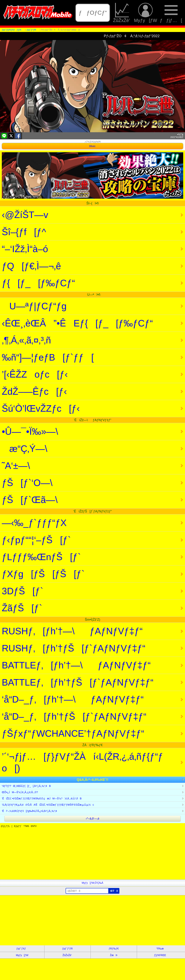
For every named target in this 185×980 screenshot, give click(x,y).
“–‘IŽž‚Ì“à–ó (25, 249)
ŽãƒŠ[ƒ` (22, 608)
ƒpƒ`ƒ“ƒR (67, 949)
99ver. (92, 146)
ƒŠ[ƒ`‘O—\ (35, 483)
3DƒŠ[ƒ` (22, 591)
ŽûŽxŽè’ (122, 13)
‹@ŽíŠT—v (25, 215)
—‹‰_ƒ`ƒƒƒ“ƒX (34, 523)
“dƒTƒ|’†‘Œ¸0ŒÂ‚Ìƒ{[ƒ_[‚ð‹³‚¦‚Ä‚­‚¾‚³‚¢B (26, 786)
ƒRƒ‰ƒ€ (114, 949)
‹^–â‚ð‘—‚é (92, 819)
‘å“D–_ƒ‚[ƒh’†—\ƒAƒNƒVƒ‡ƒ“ (73, 699)
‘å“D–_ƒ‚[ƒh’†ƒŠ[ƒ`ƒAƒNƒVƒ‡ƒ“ (74, 716)
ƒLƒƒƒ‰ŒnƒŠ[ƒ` (41, 557)
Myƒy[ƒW (146, 13)
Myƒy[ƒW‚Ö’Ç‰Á (92, 883)
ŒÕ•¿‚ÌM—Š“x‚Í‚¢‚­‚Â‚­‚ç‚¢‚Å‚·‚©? (20, 792)
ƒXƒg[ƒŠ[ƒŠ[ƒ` (43, 574)
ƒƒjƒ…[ (171, 13)
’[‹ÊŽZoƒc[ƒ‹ (35, 374)
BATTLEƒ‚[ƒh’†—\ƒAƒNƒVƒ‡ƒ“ (76, 665)
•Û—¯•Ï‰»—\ (37, 431)
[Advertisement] (92, 854)
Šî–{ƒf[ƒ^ (24, 232)
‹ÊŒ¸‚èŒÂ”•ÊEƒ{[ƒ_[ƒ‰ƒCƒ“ (77, 323)
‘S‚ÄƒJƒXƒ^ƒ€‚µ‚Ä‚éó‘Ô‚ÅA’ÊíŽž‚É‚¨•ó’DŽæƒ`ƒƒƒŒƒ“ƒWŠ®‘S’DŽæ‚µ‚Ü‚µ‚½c (48, 805)
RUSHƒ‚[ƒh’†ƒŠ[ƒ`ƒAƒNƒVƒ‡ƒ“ (74, 648)
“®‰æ (160, 949)
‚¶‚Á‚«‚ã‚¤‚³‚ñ (26, 340)
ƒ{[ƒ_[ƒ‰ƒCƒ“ (38, 283)
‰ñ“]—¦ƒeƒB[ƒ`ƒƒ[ (48, 357)
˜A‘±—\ (23, 466)
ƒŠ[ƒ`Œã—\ (37, 500)
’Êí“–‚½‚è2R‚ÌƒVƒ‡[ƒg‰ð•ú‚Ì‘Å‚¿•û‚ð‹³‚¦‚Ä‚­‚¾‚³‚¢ (29, 811)
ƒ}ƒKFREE (160, 955)
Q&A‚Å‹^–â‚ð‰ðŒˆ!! (92, 780)
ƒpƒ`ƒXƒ (22, 949)
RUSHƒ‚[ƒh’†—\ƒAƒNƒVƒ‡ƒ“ (72, 631)
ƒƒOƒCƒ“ (93, 13)
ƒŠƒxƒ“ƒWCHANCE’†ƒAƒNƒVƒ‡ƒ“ (73, 733)
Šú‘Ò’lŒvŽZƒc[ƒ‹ (41, 408)
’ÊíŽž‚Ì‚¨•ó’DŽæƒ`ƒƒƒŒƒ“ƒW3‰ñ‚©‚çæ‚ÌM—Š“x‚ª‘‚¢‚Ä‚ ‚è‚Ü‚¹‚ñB (42, 798)
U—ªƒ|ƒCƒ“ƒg (34, 306)
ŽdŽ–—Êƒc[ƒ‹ (34, 391)
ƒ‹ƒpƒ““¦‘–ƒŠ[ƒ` (36, 540)
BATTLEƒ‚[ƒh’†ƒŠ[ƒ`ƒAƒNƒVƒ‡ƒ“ (78, 682)
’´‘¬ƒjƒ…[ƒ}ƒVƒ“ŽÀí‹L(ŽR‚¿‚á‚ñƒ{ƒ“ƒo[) (82, 762)
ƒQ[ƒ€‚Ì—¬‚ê (31, 266)
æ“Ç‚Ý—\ (32, 449)
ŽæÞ (114, 955)
